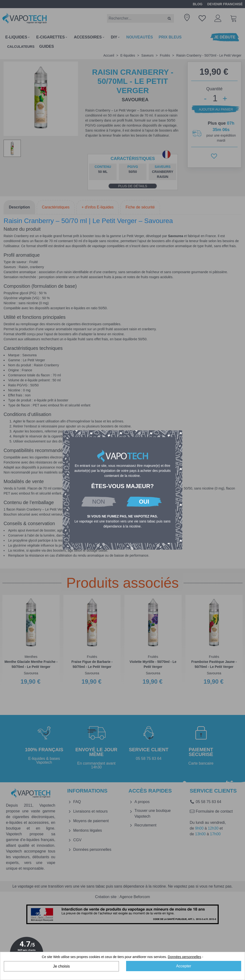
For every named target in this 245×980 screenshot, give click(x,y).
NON (98, 502)
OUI (144, 502)
